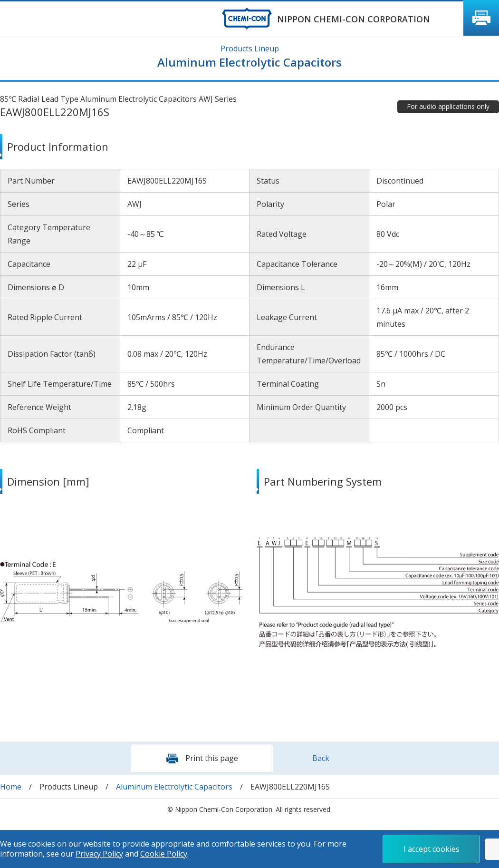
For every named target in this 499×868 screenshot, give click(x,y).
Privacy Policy (99, 854)
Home (11, 787)
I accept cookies (432, 849)
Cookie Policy (164, 854)
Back (321, 758)
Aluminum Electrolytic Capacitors (174, 787)
